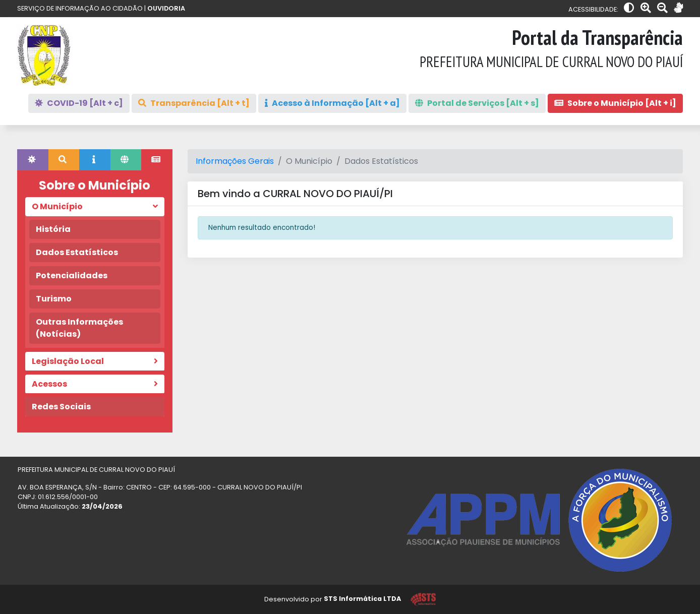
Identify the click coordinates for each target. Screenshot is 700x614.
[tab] (33, 160)
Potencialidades (72, 275)
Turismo (54, 299)
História (53, 229)
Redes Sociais (61, 407)
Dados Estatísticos (77, 252)
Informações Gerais (235, 161)
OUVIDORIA (166, 8)
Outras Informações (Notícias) (79, 328)
